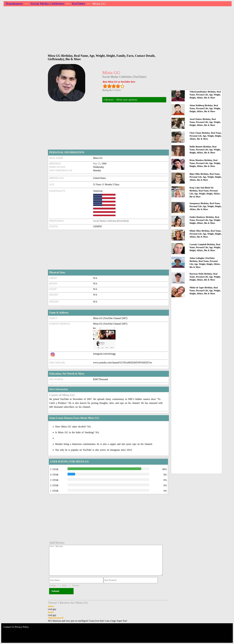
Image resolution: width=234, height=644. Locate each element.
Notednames (14, 4)
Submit (55, 591)
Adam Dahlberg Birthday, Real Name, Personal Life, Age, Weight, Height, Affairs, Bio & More (205, 108)
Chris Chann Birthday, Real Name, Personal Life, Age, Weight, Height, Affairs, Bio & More (205, 136)
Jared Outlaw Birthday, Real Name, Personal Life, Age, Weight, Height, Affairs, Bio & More (205, 122)
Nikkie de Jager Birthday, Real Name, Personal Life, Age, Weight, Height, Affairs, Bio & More (205, 291)
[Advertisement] (93, 29)
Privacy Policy (22, 627)
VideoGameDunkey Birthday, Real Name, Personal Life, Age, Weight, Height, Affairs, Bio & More (205, 95)
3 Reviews (108, 100)
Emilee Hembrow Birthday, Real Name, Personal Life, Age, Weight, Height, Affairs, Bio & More (205, 220)
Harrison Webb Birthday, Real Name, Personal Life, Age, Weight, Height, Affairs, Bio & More (205, 277)
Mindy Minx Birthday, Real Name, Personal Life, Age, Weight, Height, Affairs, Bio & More (205, 234)
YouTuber (78, 4)
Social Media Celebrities (47, 4)
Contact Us (9, 627)
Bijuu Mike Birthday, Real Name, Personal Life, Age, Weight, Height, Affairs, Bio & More (205, 177)
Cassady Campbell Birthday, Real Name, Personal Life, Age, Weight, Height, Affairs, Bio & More (205, 247)
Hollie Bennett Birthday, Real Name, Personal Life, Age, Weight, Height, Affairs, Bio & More (205, 150)
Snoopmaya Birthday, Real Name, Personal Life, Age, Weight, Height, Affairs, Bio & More (205, 206)
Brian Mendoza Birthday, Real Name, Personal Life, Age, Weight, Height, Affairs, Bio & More (205, 163)
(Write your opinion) (127, 100)
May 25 (97, 164)
